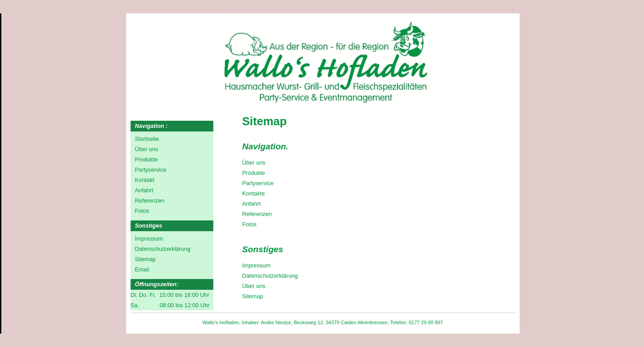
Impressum (256, 265)
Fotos (250, 224)
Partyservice (258, 183)
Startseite (147, 139)
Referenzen (257, 214)
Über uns (254, 163)
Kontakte (254, 193)
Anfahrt (252, 204)
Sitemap (253, 296)
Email (142, 269)
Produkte (254, 173)
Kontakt (145, 180)
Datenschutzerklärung (270, 276)
